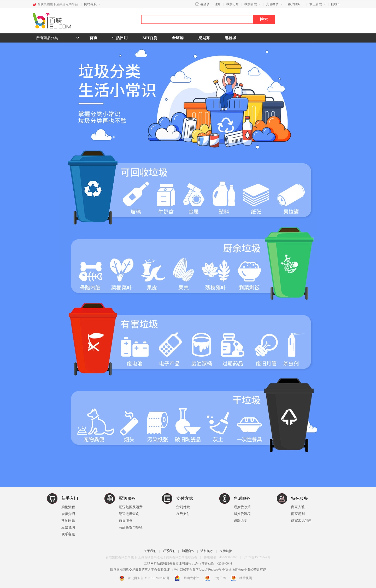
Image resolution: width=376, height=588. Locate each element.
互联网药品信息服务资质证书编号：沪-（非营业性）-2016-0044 (188, 563)
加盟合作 (188, 551)
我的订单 (233, 4)
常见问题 (68, 521)
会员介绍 (68, 514)
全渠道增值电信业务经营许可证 (244, 570)
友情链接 (226, 551)
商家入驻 (298, 507)
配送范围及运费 (131, 507)
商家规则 (298, 514)
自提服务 (126, 521)
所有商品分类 (47, 38)
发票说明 (68, 527)
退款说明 (240, 521)
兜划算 (204, 38)
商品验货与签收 (131, 527)
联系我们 (169, 551)
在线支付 (183, 514)
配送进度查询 (129, 514)
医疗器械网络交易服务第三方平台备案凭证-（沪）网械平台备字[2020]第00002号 (166, 570)
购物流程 (68, 507)
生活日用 (120, 38)
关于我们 (150, 551)
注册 (218, 4)
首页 (93, 38)
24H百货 (150, 38)
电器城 (230, 38)
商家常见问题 (301, 521)
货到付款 (183, 507)
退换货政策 (242, 507)
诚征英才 (207, 551)
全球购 (178, 38)
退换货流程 (242, 514)
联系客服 (68, 534)
